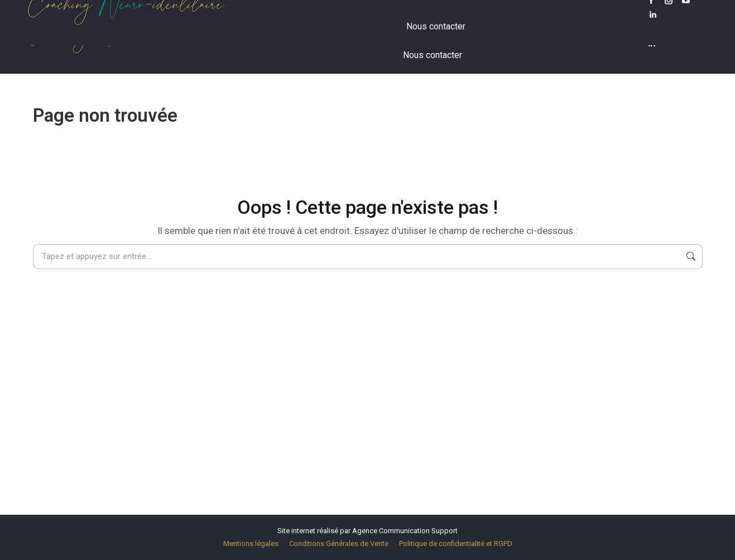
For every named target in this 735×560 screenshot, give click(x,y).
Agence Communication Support (405, 531)
